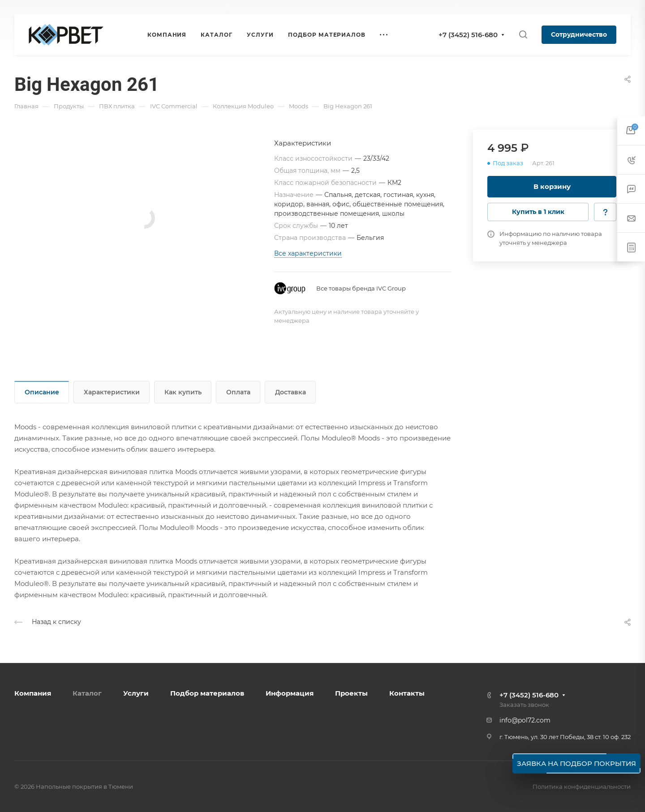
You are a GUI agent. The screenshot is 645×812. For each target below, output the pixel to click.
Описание (42, 392)
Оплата (238, 392)
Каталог (87, 693)
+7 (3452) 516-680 (468, 35)
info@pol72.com (525, 720)
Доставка (290, 392)
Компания (33, 693)
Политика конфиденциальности (582, 786)
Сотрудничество (579, 34)
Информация (290, 693)
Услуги (136, 693)
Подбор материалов (207, 693)
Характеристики (112, 392)
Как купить (183, 392)
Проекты (351, 693)
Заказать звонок (524, 705)
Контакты (407, 693)
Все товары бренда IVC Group (361, 288)
